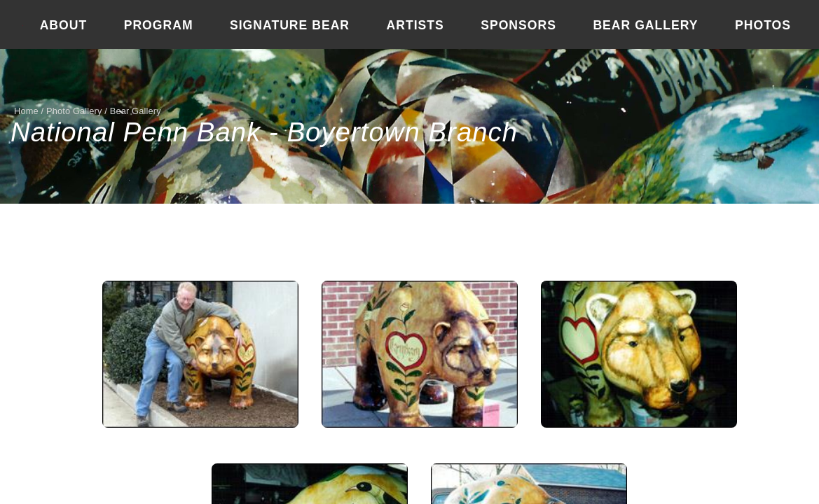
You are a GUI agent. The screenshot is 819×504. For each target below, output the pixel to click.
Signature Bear (290, 25)
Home (26, 111)
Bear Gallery (645, 25)
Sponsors (518, 25)
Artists (415, 25)
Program (159, 25)
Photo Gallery (74, 111)
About (64, 25)
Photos (763, 25)
